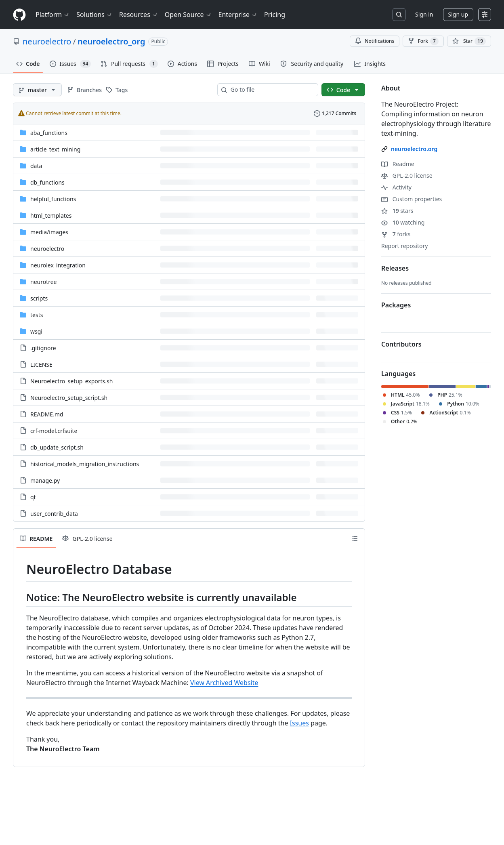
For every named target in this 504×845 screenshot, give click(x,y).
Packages (396, 305)
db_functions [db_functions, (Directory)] (47, 182)
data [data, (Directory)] (36, 166)
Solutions (94, 15)
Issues (299, 723)
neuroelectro (47, 41)
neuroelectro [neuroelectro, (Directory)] (47, 249)
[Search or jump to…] (399, 15)
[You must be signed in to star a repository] (469, 41)
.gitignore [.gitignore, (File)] (43, 348)
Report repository (404, 246)
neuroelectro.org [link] (414, 149)
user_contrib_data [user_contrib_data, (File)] (54, 514)
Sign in (424, 14)
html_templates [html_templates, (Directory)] (51, 215)
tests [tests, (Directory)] (37, 315)
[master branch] (37, 90)
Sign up (458, 14)
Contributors (401, 344)
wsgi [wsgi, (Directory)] (36, 331)
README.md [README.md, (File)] (47, 414)
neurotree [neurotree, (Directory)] (44, 282)
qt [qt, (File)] (33, 497)
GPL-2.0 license (407, 176)
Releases (395, 268)
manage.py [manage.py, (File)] (45, 480)
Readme (398, 164)
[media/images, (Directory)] (49, 232)
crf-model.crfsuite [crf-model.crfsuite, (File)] (54, 431)
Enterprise (238, 15)
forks (396, 234)
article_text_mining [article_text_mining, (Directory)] (55, 149)
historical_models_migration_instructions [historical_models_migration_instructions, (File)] (85, 464)
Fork (423, 41)
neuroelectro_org (111, 41)
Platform (53, 15)
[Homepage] (19, 15)
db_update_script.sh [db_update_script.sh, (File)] (57, 447)
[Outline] (355, 538)
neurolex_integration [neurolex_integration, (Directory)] (58, 265)
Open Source (188, 15)
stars (397, 211)
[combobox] (271, 90)
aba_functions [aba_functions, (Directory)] (49, 133)
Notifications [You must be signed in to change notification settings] (375, 41)
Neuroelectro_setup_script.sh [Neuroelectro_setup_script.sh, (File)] (69, 398)
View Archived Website (224, 683)
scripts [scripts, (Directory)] (39, 298)
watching (403, 222)
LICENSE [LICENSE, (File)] (41, 365)
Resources (139, 15)
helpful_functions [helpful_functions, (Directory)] (53, 199)
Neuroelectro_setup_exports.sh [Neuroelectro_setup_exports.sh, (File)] (71, 381)
